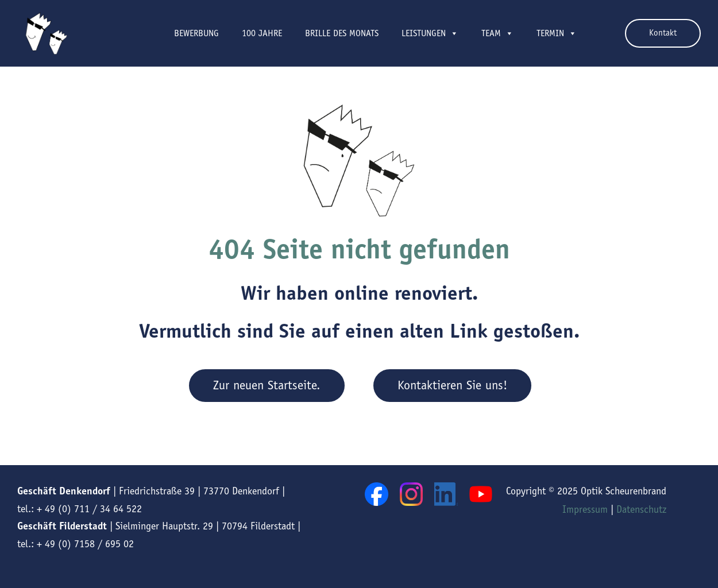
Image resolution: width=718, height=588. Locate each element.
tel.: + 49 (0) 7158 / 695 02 (76, 544)
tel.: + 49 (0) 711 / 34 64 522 (80, 509)
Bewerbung (196, 33)
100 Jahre (262, 33)
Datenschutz (641, 509)
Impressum (585, 509)
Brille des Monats (342, 33)
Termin (557, 33)
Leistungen (430, 33)
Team (497, 33)
